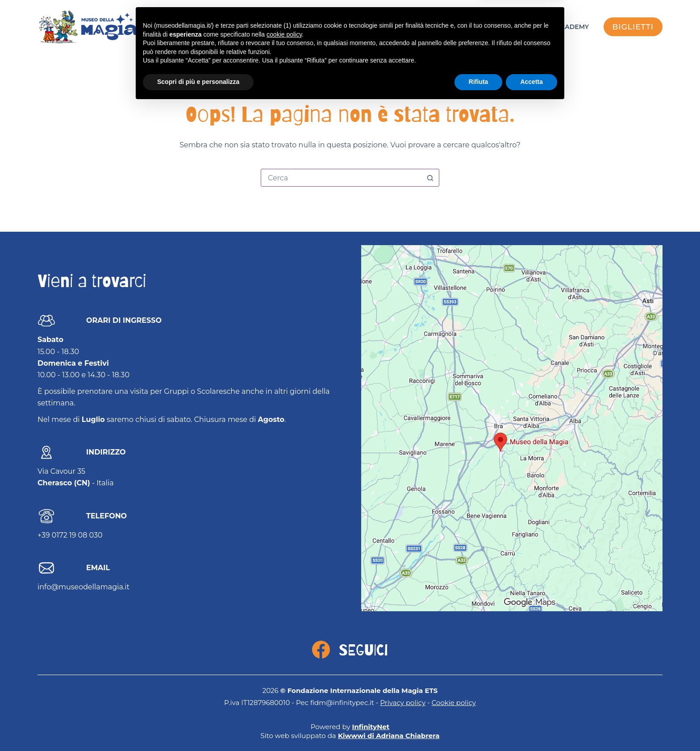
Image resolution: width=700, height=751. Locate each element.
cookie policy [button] (284, 679)
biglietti (633, 27)
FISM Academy (564, 27)
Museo (450, 27)
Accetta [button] (531, 726)
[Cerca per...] (341, 178)
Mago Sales (503, 27)
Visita (365, 27)
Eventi (407, 27)
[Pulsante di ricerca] (430, 178)
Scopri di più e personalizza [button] (198, 726)
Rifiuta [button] (479, 726)
